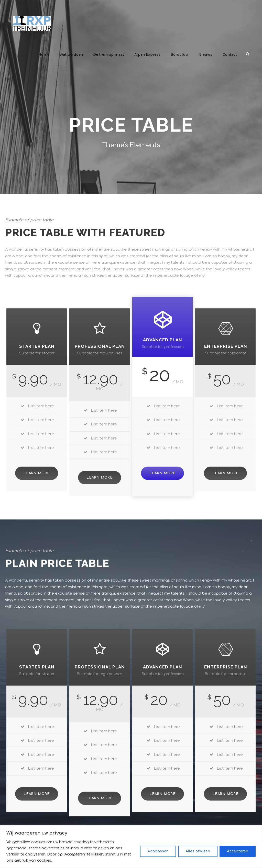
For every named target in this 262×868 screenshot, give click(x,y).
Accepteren (238, 854)
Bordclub (181, 54)
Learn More (36, 466)
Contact (230, 54)
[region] (131, 850)
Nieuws (206, 54)
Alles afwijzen (198, 854)
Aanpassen (158, 854)
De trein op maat (111, 54)
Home (46, 54)
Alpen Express (149, 54)
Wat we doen (74, 54)
